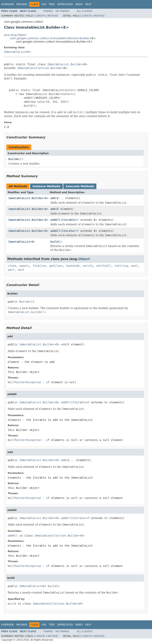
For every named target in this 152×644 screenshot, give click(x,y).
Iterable (69, 220)
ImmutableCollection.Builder (40, 68)
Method (53, 16)
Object (84, 259)
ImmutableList (15, 52)
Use (44, 4)
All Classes (85, 11)
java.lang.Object (15, 35)
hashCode (73, 266)
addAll (55, 220)
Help (88, 4)
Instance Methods (46, 186)
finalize (39, 266)
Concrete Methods (80, 186)
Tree (52, 4)
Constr (40, 16)
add (53, 198)
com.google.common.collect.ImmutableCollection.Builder (50, 38)
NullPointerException (24, 382)
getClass (56, 266)
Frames (48, 11)
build (54, 242)
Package (22, 4)
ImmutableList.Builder (65, 64)
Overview (8, 4)
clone (12, 266)
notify (88, 266)
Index (79, 4)
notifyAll (104, 266)
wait (135, 266)
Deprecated (65, 4)
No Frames (62, 11)
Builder (14, 159)
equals (24, 266)
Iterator (69, 231)
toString (121, 266)
